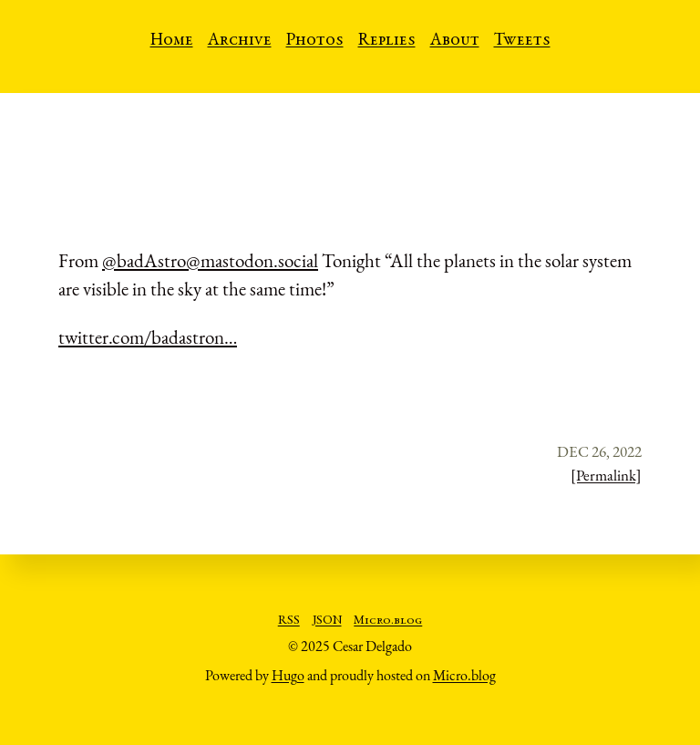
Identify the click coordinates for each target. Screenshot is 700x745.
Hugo (288, 675)
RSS (289, 621)
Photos (315, 41)
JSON (327, 621)
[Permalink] (606, 475)
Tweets (522, 41)
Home (172, 41)
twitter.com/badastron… (148, 337)
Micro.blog (388, 621)
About (455, 41)
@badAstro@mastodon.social (210, 260)
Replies (387, 41)
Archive (240, 41)
